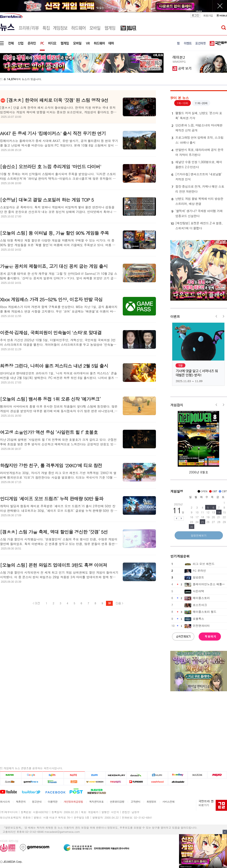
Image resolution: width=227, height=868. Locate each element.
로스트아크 (200, 605)
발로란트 (198, 577)
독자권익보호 (96, 801)
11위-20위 (201, 103)
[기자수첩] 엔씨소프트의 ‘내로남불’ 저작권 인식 (196, 177)
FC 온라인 (199, 571)
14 (219, 512)
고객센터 (135, 801)
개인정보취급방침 (73, 801)
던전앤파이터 (201, 626)
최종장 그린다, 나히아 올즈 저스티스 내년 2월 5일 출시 (54, 366)
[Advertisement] (113, 729)
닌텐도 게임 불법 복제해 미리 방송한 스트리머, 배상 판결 (197, 201)
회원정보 (151, 801)
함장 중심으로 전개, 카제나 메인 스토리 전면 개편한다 (197, 189)
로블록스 (198, 619)
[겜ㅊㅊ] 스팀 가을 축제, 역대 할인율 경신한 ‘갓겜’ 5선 (54, 532)
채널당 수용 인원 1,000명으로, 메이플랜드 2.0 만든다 (196, 164)
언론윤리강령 (117, 801)
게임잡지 (177, 405)
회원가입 (208, 15)
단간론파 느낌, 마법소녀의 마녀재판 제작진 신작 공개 (197, 128)
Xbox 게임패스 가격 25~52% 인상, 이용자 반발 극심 (51, 299)
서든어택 (198, 591)
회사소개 (5, 801)
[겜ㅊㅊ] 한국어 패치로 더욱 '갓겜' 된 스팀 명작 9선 (57, 100)
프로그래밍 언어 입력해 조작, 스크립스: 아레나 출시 (197, 140)
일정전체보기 (199, 535)
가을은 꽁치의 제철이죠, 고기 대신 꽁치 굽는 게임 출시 (54, 266)
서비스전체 (168, 801)
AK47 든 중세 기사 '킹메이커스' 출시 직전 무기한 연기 (53, 133)
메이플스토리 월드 (205, 612)
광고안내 (37, 801)
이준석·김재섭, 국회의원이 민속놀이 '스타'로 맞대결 (51, 333)
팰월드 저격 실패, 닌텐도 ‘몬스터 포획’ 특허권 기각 (196, 115)
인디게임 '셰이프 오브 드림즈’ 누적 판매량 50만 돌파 (52, 499)
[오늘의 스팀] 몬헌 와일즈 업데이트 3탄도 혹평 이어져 (54, 565)
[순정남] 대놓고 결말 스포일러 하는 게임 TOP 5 (47, 200)
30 (192, 527)
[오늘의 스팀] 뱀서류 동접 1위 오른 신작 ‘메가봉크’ (50, 399)
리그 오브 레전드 (204, 564)
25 (203, 522)
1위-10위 (183, 103)
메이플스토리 (201, 598)
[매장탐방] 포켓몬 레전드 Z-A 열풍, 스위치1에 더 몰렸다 (197, 225)
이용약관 (53, 801)
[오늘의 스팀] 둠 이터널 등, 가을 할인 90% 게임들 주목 (54, 233)
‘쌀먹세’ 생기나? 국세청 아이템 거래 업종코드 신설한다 (197, 213)
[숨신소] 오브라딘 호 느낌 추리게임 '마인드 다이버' (51, 166)
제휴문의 (21, 801)
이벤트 (175, 316)
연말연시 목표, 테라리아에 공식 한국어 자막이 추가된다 (197, 152)
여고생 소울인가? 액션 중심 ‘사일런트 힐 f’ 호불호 (49, 432)
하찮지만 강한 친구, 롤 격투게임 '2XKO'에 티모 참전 (51, 465)
